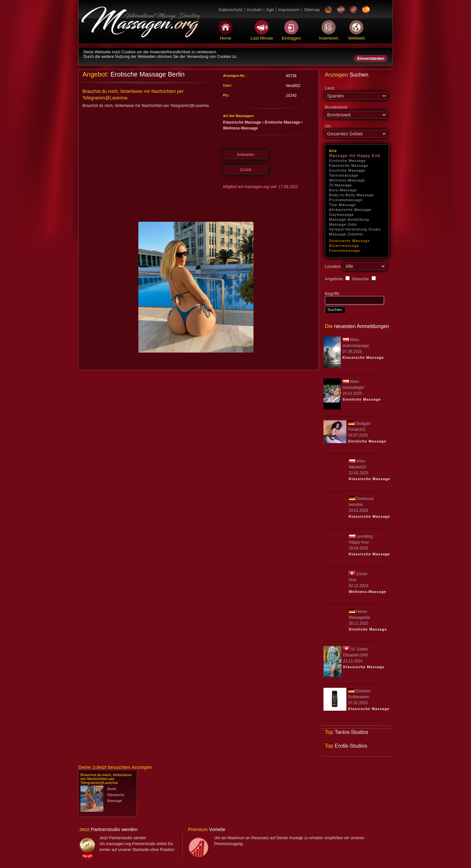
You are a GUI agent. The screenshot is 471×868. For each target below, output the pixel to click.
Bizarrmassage (344, 246)
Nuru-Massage (343, 190)
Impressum (289, 10)
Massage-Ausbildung (349, 219)
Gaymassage (341, 215)
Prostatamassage (346, 200)
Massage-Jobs (343, 224)
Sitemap (312, 10)
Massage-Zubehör (346, 234)
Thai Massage (342, 205)
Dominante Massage (349, 241)
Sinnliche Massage (347, 170)
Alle (333, 151)
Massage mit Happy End (355, 156)
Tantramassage (344, 175)
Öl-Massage (340, 185)
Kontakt (254, 10)
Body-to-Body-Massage (351, 195)
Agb (270, 10)
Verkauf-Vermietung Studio (355, 229)
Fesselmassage (345, 251)
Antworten (246, 155)
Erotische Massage (347, 161)
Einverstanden (371, 59)
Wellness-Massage (347, 180)
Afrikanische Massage (350, 210)
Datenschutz (231, 10)
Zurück (245, 170)
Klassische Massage (349, 165)
